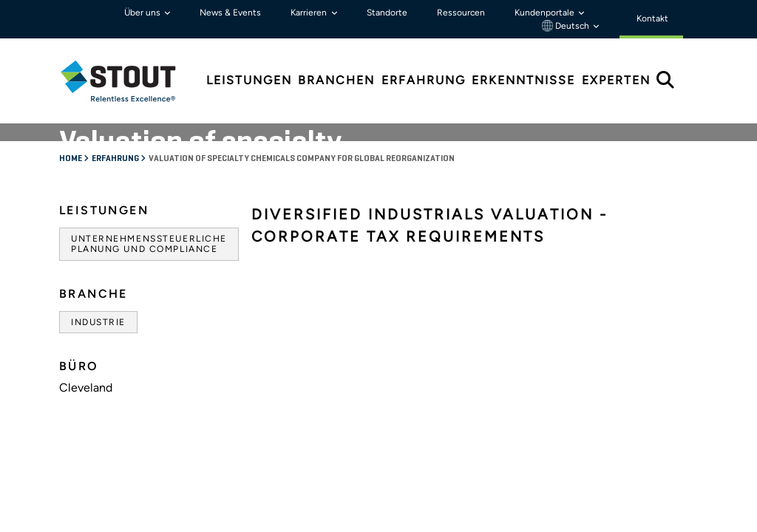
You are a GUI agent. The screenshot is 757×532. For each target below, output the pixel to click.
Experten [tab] (616, 80)
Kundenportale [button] (546, 13)
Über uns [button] (143, 13)
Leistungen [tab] (249, 80)
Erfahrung (116, 159)
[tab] (129, 81)
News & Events (230, 13)
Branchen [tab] (336, 80)
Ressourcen (461, 13)
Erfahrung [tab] (424, 80)
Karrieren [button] (310, 13)
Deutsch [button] (567, 26)
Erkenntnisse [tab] (523, 80)
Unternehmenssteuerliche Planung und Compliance (149, 244)
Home (71, 159)
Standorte (387, 13)
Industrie (98, 322)
